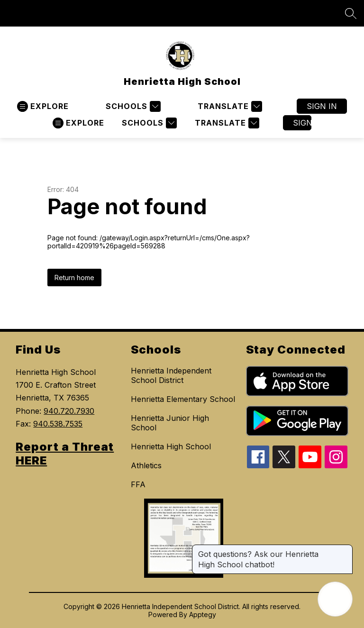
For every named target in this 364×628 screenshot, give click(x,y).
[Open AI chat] (335, 599)
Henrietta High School (171, 446)
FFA (138, 484)
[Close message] (345, 549)
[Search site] (351, 13)
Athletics (146, 465)
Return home (74, 278)
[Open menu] (43, 106)
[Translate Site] (229, 106)
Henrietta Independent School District (171, 375)
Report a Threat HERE (65, 454)
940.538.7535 (58, 424)
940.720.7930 (69, 411)
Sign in (322, 106)
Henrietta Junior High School (170, 423)
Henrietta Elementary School (183, 399)
